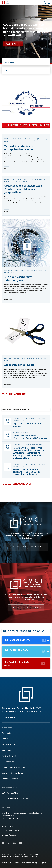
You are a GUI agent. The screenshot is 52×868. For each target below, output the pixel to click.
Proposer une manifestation (13, 767)
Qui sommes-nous (9, 761)
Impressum (6, 750)
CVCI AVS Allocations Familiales (15, 799)
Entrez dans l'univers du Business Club (26, 547)
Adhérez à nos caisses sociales (26, 608)
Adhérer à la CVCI (9, 756)
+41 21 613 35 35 (10, 831)
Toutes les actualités (14, 394)
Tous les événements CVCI (16, 484)
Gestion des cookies (10, 779)
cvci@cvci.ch (9, 835)
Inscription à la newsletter (12, 773)
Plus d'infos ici (13, 44)
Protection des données (10, 857)
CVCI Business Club (10, 793)
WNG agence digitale (38, 863)
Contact (5, 739)
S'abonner (10, 717)
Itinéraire (7, 826)
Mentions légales (9, 744)
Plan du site (6, 733)
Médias (35, 857)
